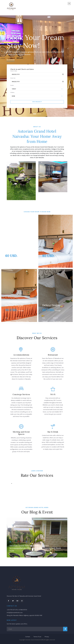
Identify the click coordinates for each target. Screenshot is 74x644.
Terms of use (37, 637)
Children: (12, 92)
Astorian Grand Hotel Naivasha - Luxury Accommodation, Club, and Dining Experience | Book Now (35, 548)
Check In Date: (14, 71)
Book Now (11, 60)
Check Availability (37, 102)
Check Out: (13, 78)
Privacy (47, 637)
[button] (35, 114)
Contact (28, 637)
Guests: (12, 85)
